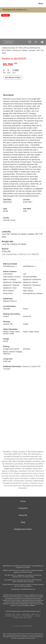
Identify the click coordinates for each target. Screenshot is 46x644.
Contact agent (8, 42)
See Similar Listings (13, 78)
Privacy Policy (31, 614)
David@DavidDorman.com (28, 589)
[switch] (30, 42)
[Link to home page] (4, 4)
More (41, 4)
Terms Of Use (13, 614)
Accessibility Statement (20, 616)
